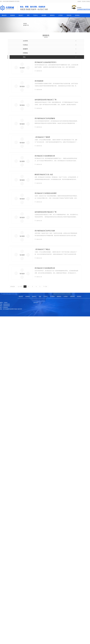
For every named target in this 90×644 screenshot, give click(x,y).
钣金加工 (21, 15)
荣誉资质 (69, 15)
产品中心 (35, 15)
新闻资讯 (52, 15)
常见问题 (84, 1)
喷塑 (28, 15)
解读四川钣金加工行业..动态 (44, 174)
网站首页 (4, 15)
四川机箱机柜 (39, 81)
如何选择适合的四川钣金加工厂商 (46, 100)
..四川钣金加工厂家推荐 (42, 137)
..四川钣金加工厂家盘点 (42, 249)
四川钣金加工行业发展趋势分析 (45, 268)
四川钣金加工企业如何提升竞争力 (46, 62)
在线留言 (79, 1)
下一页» (45, 287)
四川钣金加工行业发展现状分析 (45, 156)
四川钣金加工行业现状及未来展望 (46, 193)
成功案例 (44, 15)
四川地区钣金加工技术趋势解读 (45, 118)
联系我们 (88, 1)
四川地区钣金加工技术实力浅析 (45, 231)
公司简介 (61, 15)
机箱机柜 (13, 15)
